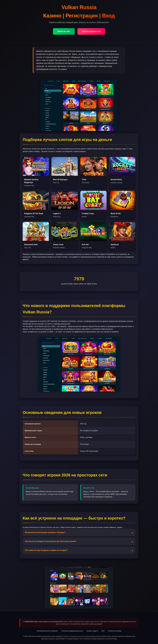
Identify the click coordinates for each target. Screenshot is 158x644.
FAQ (103, 631)
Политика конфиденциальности (72, 631)
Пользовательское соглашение (47, 631)
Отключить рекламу (115, 631)
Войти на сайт (64, 31)
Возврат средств (92, 631)
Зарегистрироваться (91, 31)
